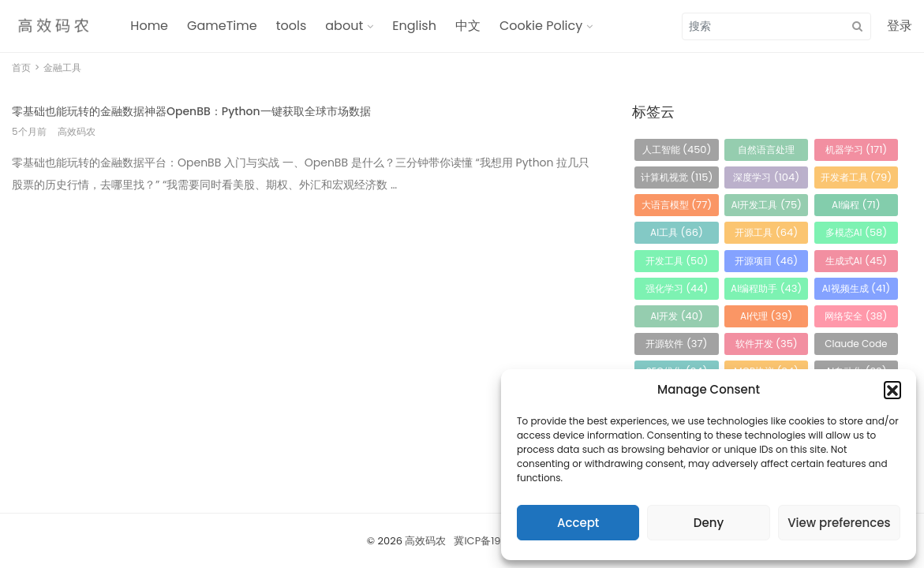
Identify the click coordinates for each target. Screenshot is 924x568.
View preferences (839, 523)
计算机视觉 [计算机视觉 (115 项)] (677, 177)
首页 (21, 67)
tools (292, 26)
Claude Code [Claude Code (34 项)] (856, 346)
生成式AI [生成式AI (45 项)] (857, 261)
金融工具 (62, 67)
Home (149, 26)
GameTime (222, 26)
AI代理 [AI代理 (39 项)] (766, 316)
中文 (468, 26)
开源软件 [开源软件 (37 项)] (676, 344)
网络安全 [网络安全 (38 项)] (856, 316)
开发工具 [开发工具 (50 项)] (677, 261)
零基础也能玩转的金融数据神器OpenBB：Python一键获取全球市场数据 (191, 111)
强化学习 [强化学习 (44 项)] (677, 288)
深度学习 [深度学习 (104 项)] (766, 177)
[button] (892, 390)
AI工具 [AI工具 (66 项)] (677, 232)
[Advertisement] (302, 319)
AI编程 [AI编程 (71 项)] (856, 205)
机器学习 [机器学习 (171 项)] (857, 149)
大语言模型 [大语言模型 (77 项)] (677, 205)
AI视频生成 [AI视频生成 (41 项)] (857, 288)
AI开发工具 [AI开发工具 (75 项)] (766, 205)
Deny (709, 523)
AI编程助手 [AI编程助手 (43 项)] (766, 288)
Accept (578, 523)
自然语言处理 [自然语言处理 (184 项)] (766, 152)
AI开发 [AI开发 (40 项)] (677, 316)
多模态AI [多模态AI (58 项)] (857, 232)
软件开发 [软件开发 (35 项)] (767, 344)
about (344, 26)
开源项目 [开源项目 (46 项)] (766, 261)
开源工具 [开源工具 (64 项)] (766, 232)
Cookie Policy (541, 26)
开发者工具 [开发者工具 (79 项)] (857, 177)
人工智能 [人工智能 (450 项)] (677, 149)
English (414, 26)
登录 (900, 26)
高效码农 (425, 541)
